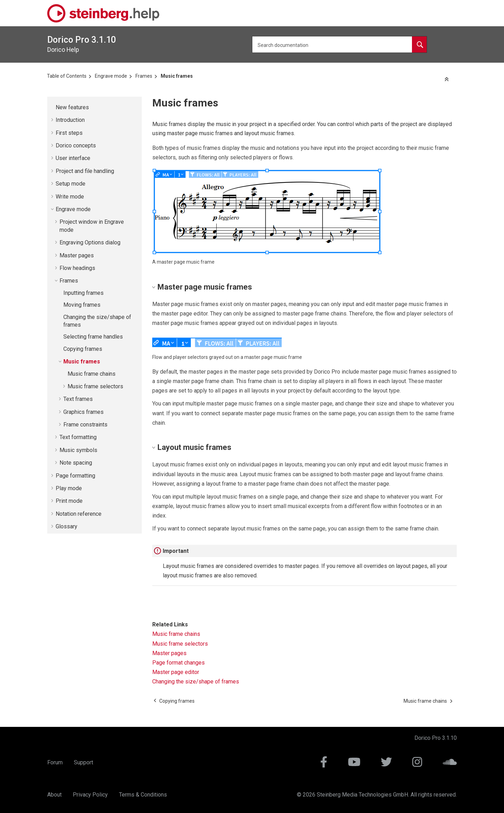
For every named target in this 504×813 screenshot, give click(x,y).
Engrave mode (111, 76)
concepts (76, 145)
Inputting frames (83, 293)
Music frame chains (92, 374)
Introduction (70, 120)
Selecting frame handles (93, 337)
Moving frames (82, 305)
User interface (73, 158)
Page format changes (178, 663)
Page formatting (75, 476)
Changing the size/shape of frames (196, 682)
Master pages (77, 255)
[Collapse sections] (447, 80)
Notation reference (79, 514)
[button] (53, 107)
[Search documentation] (419, 44)
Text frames (78, 399)
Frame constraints (85, 425)
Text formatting (78, 437)
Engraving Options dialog (90, 242)
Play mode (69, 488)
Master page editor (176, 672)
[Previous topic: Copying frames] (177, 701)
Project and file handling (85, 171)
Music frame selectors (95, 386)
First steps (69, 133)
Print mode (69, 501)
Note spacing (76, 463)
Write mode (70, 197)
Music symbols (78, 450)
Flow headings (77, 268)
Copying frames (83, 349)
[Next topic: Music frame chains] (425, 701)
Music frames (177, 76)
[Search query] (339, 44)
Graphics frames (83, 412)
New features (72, 107)
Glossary (66, 526)
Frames (144, 76)
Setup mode (71, 184)
